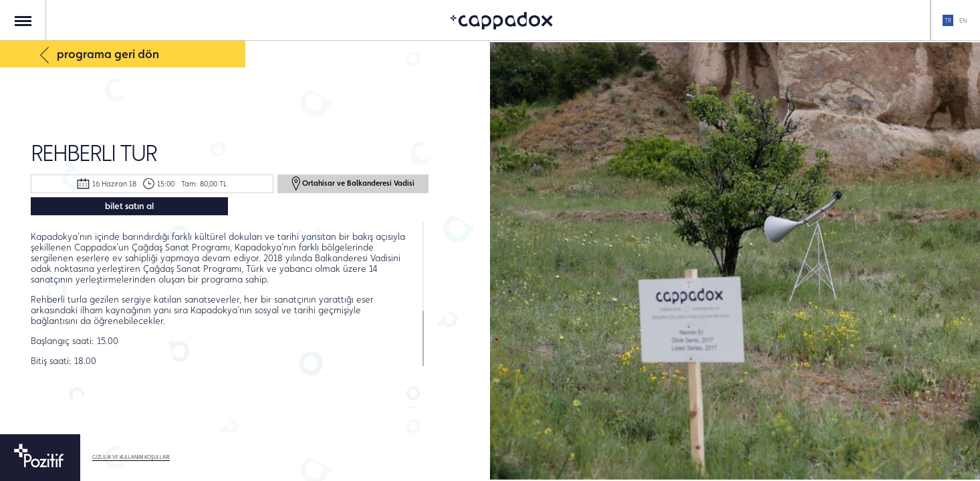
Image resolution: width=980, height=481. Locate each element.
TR (948, 20)
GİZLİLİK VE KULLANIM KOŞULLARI (131, 457)
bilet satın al (129, 206)
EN (963, 20)
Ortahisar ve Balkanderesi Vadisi (353, 183)
